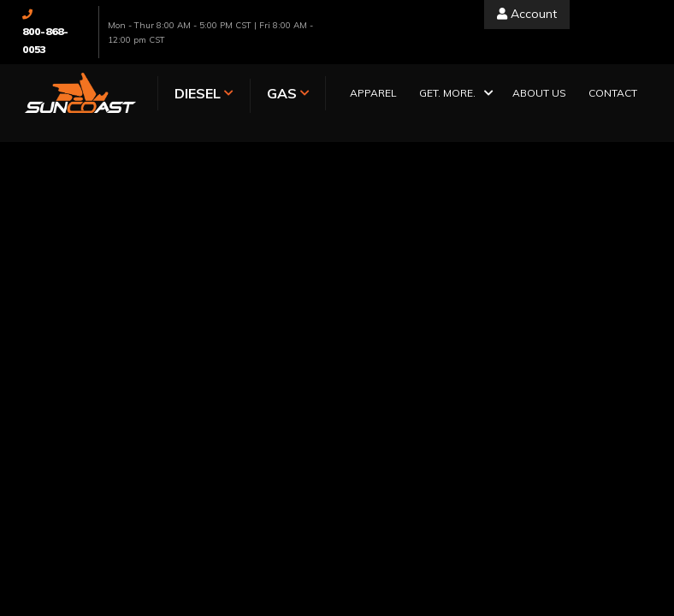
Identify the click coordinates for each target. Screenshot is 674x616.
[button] (455, 95)
